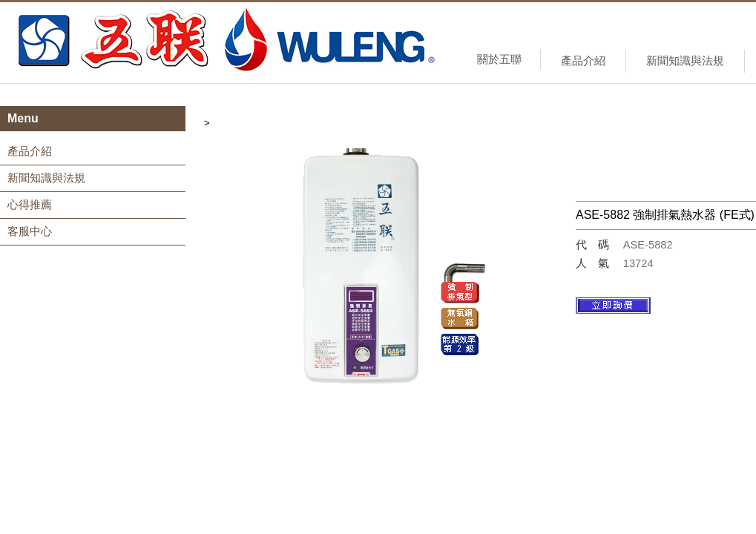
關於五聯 (499, 59)
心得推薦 (30, 204)
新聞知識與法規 (685, 60)
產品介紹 (583, 60)
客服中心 (30, 231)
